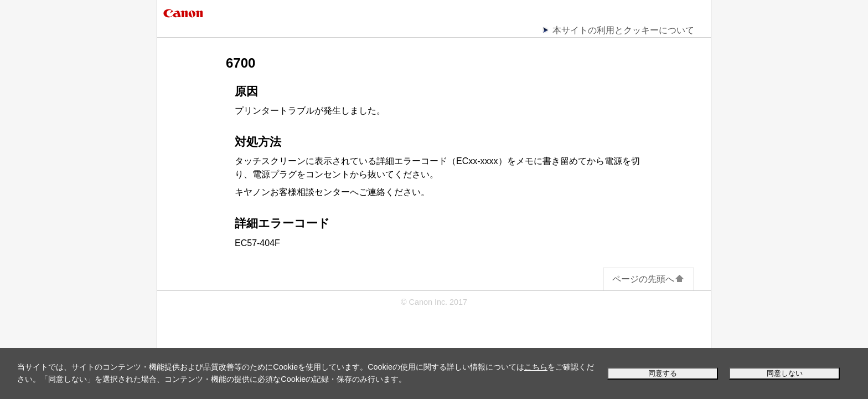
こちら (536, 367)
